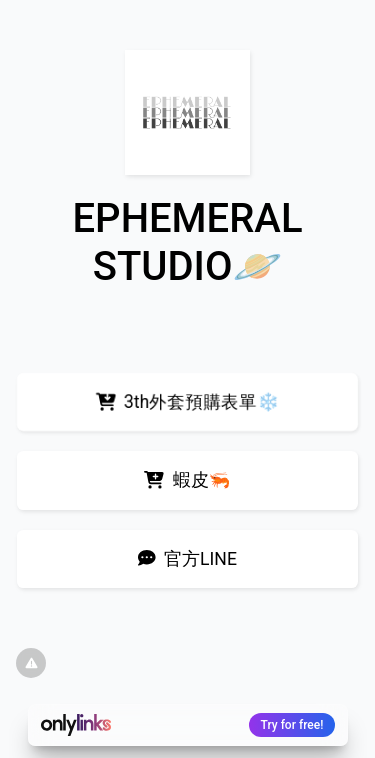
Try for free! (292, 725)
